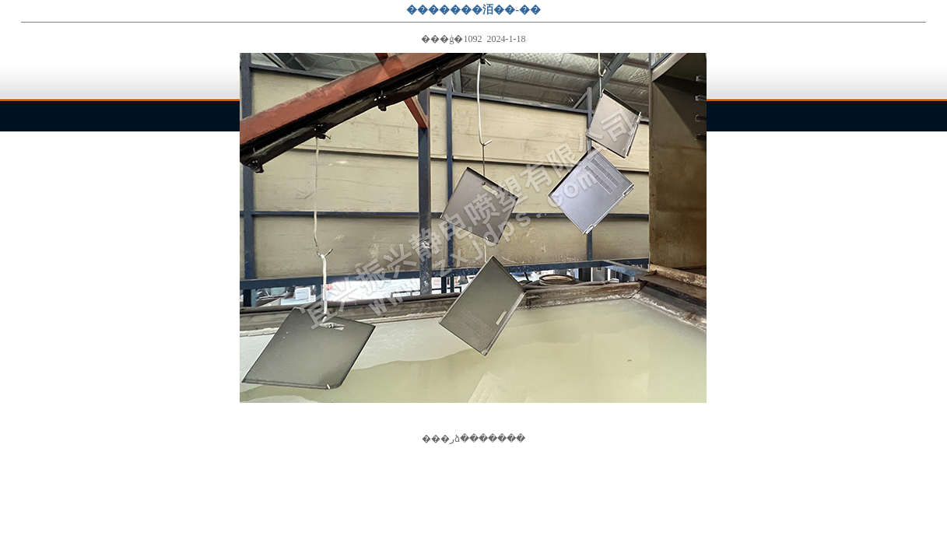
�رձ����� (473, 439)
